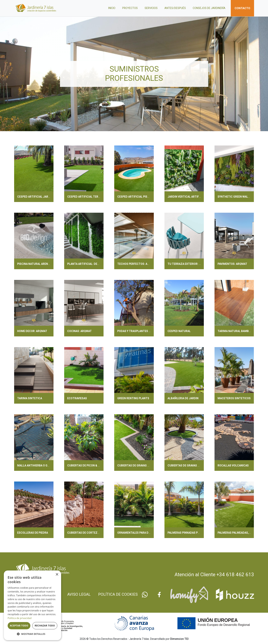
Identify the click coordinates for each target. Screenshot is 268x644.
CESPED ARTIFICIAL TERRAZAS (87, 197)
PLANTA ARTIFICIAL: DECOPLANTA (89, 264)
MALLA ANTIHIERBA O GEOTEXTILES (40, 466)
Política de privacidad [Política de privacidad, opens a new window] (20, 618)
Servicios (151, 8)
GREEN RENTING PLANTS (133, 398)
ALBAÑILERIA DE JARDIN (183, 398)
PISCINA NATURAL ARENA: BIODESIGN (41, 264)
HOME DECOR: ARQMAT (32, 331)
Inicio (112, 8)
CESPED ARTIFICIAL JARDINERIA (38, 197)
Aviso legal (79, 595)
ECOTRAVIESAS (77, 398)
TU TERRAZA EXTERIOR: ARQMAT (189, 264)
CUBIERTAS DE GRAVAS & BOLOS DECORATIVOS (198, 466)
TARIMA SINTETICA (30, 398)
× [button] (57, 575)
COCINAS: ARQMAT (79, 331)
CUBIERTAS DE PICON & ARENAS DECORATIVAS (97, 466)
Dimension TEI (179, 639)
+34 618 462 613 (235, 575)
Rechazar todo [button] (45, 626)
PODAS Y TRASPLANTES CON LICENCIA (142, 331)
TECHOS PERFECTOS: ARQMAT (137, 264)
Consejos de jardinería (209, 8)
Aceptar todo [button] (19, 626)
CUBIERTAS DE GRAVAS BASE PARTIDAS (142, 466)
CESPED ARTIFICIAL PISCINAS (136, 197)
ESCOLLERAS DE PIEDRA (33, 533)
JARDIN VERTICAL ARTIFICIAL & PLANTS (193, 197)
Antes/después (175, 8)
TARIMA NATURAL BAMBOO (235, 331)
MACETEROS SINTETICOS (234, 398)
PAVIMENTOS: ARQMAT (232, 264)
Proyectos (130, 8)
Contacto (242, 8)
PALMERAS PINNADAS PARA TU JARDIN (192, 533)
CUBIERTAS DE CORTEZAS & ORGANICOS (93, 533)
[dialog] (32, 605)
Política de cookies (118, 595)
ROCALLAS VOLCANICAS (233, 466)
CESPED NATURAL (179, 331)
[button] (32, 634)
